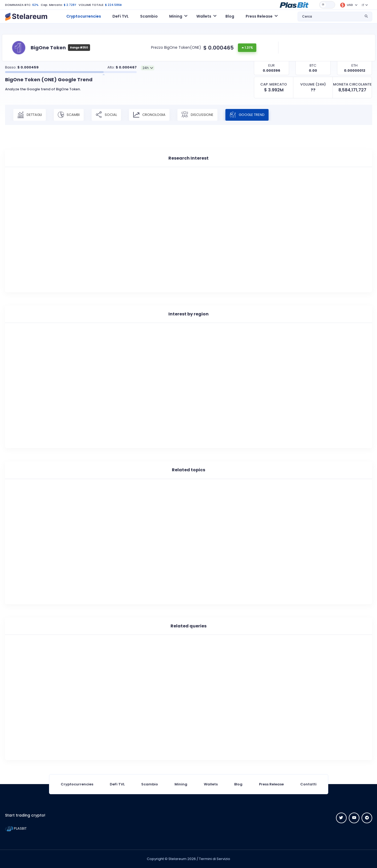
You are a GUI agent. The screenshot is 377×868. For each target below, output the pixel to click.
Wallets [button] (204, 16)
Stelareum (177, 859)
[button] (294, 5)
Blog (230, 16)
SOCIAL (106, 115)
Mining (181, 784)
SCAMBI (69, 115)
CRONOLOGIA (149, 115)
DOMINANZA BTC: (18, 5)
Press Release (271, 784)
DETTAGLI (30, 115)
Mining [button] (176, 16)
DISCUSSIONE (197, 115)
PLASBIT (16, 828)
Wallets (211, 784)
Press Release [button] (259, 16)
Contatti (308, 784)
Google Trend (247, 115)
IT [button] (363, 5)
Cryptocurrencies (84, 16)
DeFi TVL (121, 16)
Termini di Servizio (215, 859)
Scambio (149, 16)
